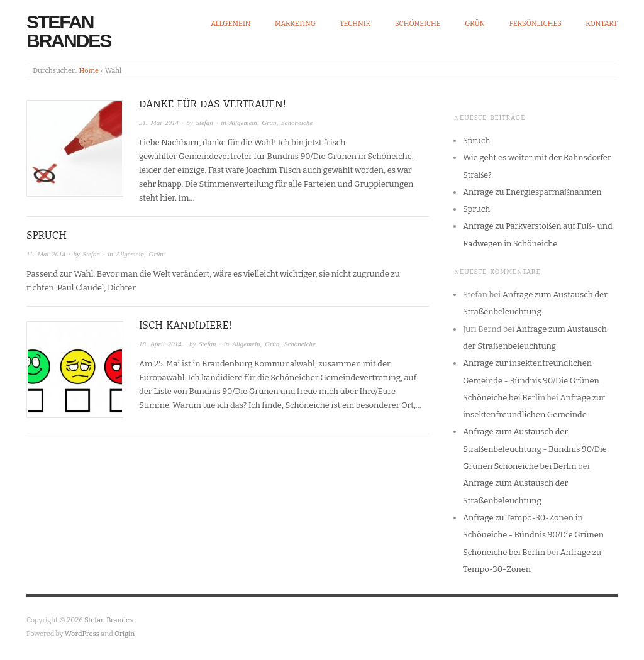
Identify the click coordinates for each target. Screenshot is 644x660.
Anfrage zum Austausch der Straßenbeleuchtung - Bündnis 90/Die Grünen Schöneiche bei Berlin (535, 449)
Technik (355, 24)
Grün (475, 24)
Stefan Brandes (69, 31)
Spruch (47, 235)
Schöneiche (418, 24)
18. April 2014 (160, 344)
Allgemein (230, 24)
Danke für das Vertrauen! (213, 104)
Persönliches (536, 24)
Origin (125, 634)
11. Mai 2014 (46, 254)
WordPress (82, 634)
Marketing (295, 24)
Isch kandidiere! (186, 325)
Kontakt (602, 24)
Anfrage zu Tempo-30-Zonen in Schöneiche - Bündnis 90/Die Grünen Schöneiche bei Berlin (533, 535)
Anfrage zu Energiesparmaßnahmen (532, 192)
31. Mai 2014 (159, 123)
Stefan (204, 123)
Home (89, 71)
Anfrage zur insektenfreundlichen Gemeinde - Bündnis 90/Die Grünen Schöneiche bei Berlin (531, 380)
